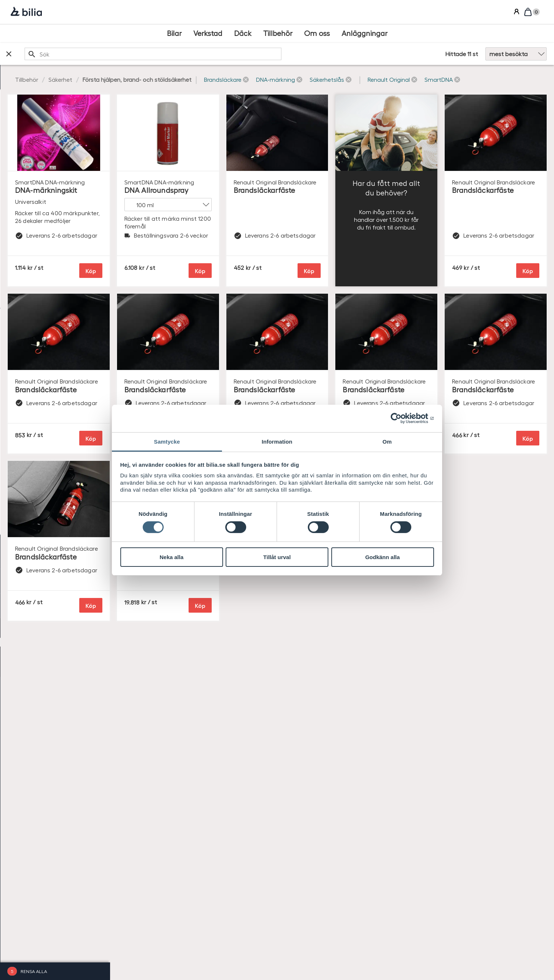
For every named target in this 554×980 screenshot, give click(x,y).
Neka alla (172, 557)
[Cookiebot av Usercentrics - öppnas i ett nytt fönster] (402, 418)
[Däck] (243, 33)
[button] (336, 80)
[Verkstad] (208, 33)
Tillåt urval (277, 557)
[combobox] (246, 54)
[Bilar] (174, 33)
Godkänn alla (382, 557)
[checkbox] (55, 119)
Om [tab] (387, 441)
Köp (201, 278)
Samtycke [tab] (167, 441)
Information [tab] (277, 441)
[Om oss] (317, 33)
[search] (246, 54)
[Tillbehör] (278, 33)
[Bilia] (26, 12)
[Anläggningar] (365, 33)
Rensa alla (34, 971)
